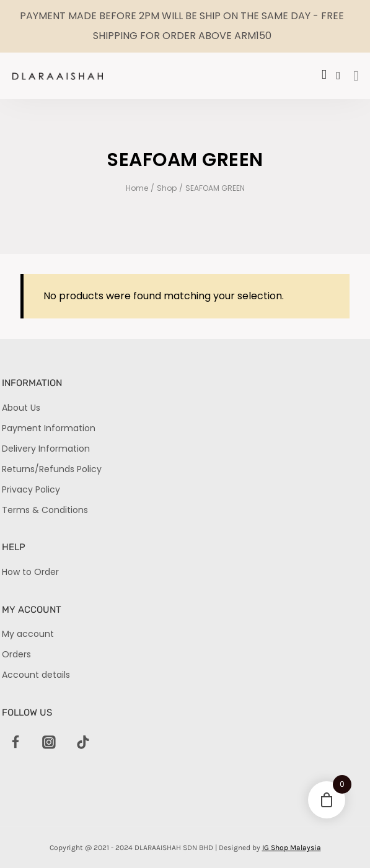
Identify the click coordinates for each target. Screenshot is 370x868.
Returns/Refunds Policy (52, 469)
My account (28, 634)
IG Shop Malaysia (292, 848)
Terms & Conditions (45, 510)
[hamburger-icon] (356, 77)
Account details (36, 675)
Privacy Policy (31, 489)
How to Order (30, 572)
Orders (16, 654)
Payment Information (49, 428)
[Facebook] (15, 743)
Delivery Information (46, 449)
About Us (21, 408)
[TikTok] (83, 743)
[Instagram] (50, 743)
